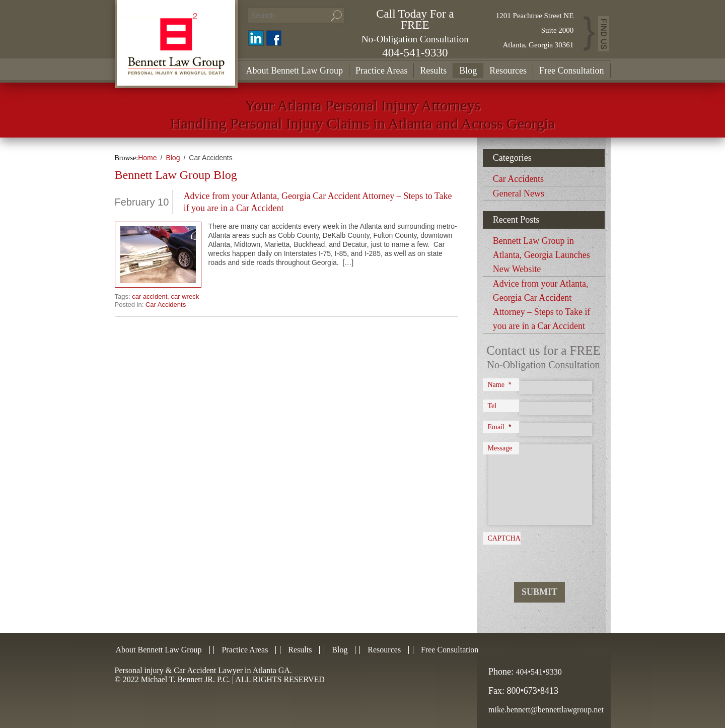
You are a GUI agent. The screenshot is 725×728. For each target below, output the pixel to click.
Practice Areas (381, 71)
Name (500, 384)
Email (500, 427)
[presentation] (546, 554)
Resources (508, 71)
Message (500, 448)
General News (519, 193)
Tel (492, 406)
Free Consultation (572, 71)
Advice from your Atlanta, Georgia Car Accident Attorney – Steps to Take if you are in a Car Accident (542, 305)
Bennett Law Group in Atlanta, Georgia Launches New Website (541, 255)
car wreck (185, 296)
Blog (468, 71)
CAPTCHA (504, 538)
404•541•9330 (539, 672)
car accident (150, 296)
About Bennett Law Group (295, 71)
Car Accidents (166, 305)
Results (433, 71)
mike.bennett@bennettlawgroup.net (546, 710)
